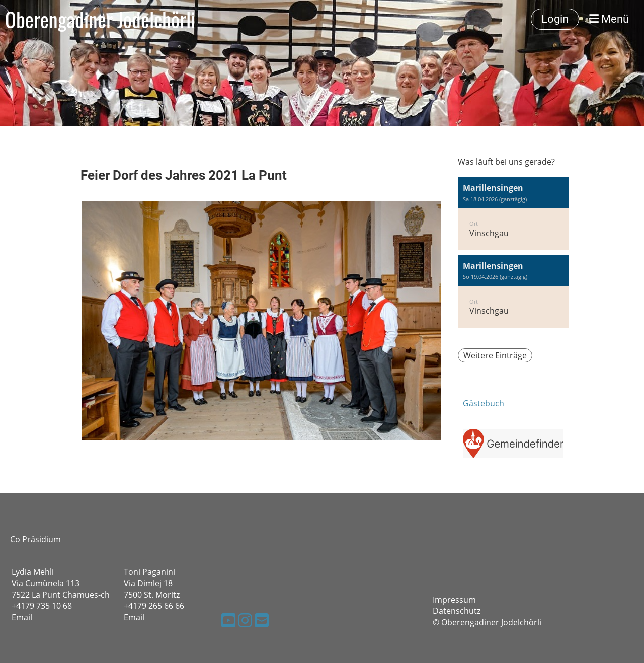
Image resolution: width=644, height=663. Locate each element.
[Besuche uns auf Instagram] (245, 620)
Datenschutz (457, 611)
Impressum (454, 600)
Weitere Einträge (495, 355)
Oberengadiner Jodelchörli (100, 19)
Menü (609, 19)
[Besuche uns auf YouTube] (228, 620)
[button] (513, 214)
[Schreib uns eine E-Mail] (262, 620)
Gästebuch (484, 403)
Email (22, 617)
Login (555, 19)
